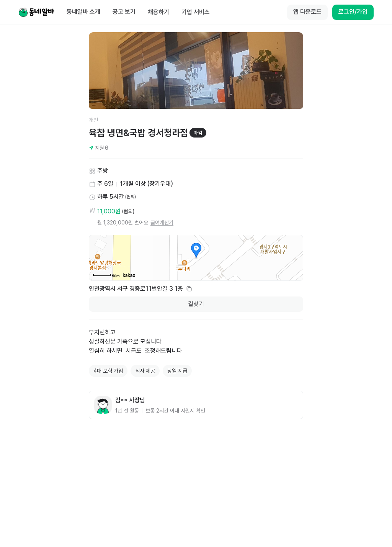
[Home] (36, 12)
